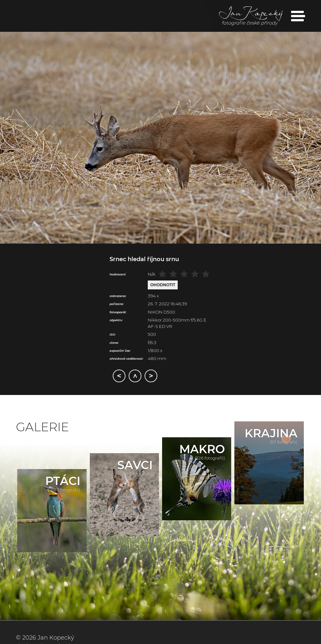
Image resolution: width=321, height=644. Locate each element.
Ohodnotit (163, 285)
